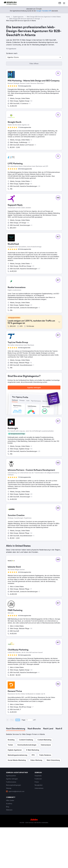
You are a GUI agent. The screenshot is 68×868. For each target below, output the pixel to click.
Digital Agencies (18, 17)
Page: (24, 720)
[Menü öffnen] (64, 3)
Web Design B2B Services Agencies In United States (44, 17)
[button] (34, 57)
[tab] (16, 729)
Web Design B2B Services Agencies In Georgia (25, 19)
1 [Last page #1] (35, 720)
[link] (60, 3)
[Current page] (29, 720)
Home (8, 17)
